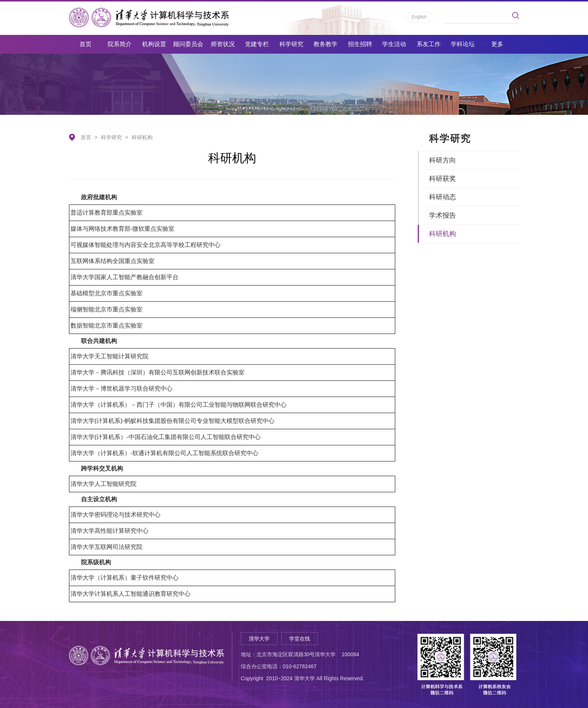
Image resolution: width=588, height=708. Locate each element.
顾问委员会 (188, 44)
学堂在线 (300, 639)
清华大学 (259, 639)
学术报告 (442, 215)
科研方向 (442, 160)
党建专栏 (257, 44)
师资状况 (223, 44)
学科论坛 (463, 44)
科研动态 (442, 197)
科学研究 (291, 44)
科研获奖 (442, 179)
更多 (497, 44)
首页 (85, 44)
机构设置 (154, 44)
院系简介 (120, 44)
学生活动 (394, 44)
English (419, 17)
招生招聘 (360, 44)
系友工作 (429, 44)
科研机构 (142, 137)
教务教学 (325, 44)
